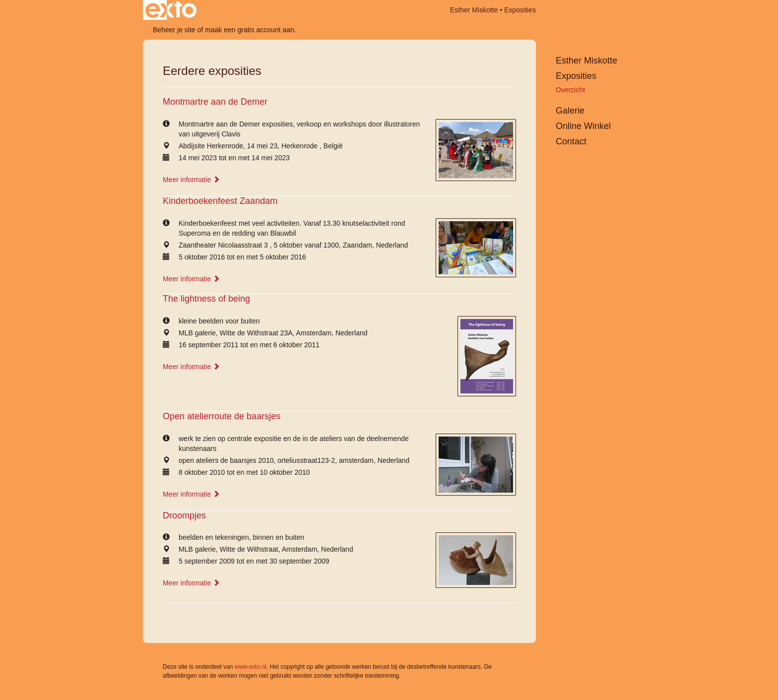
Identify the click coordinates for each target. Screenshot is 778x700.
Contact (571, 141)
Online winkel (583, 126)
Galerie (570, 111)
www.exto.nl (251, 667)
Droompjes (184, 515)
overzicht (570, 90)
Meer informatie (191, 180)
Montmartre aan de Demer (215, 102)
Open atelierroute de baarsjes (222, 416)
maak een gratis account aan (250, 30)
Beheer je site (174, 30)
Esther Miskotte (474, 10)
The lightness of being (206, 299)
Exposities (576, 76)
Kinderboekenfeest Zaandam (220, 201)
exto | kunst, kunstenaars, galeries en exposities (171, 10)
